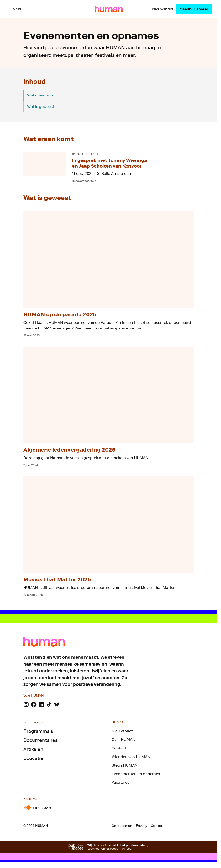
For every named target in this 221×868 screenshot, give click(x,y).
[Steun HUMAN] (194, 9)
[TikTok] (49, 704)
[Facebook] (34, 704)
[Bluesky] (57, 704)
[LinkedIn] (41, 704)
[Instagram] (26, 704)
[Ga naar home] (109, 9)
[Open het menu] (14, 9)
